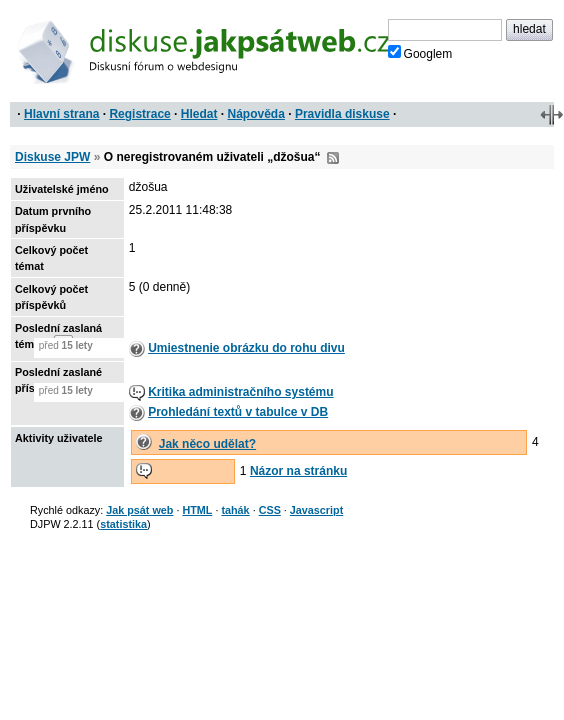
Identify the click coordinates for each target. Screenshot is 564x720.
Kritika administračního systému (240, 392)
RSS (333, 158)
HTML (197, 510)
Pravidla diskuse (342, 114)
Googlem (420, 53)
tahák (235, 510)
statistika (123, 524)
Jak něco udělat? (207, 444)
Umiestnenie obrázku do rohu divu (246, 348)
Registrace (139, 114)
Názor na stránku (298, 471)
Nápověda (256, 114)
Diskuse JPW (52, 157)
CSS (270, 510)
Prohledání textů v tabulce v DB (238, 412)
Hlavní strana (61, 114)
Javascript (316, 510)
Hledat (199, 114)
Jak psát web (139, 510)
